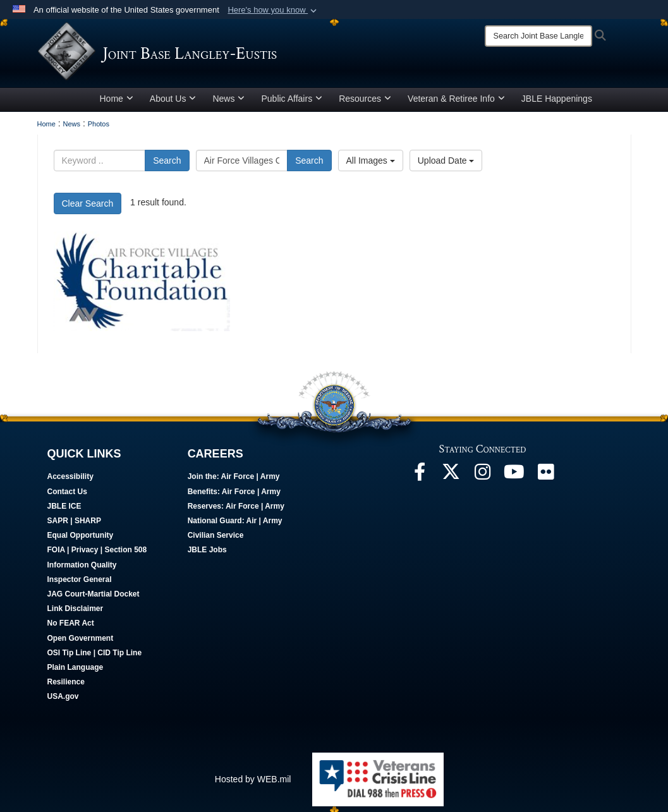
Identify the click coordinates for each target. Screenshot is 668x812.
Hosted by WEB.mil (253, 784)
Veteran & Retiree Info (456, 103)
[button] (273, 10)
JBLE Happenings (557, 103)
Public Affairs (292, 103)
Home (117, 103)
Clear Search (88, 208)
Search (167, 165)
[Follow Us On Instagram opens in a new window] (483, 480)
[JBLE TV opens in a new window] (514, 480)
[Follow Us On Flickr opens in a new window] (546, 480)
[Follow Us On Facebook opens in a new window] (420, 480)
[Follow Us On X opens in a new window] (451, 480)
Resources (365, 103)
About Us (173, 103)
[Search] (538, 36)
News (228, 103)
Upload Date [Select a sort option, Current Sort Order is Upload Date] (446, 165)
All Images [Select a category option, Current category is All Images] (371, 165)
